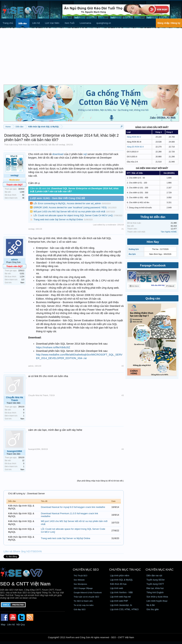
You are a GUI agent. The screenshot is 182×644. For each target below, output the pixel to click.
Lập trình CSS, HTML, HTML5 (124, 609)
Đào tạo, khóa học (155, 588)
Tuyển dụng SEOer (156, 580)
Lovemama (85, 23)
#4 (123, 449)
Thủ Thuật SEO (80, 576)
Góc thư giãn (153, 609)
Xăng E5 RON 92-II (135, 147)
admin (14, 259)
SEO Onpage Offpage (83, 588)
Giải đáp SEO (80, 609)
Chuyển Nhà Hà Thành (14, 399)
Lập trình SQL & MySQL (121, 580)
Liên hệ (36, 23)
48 (23, 198)
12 (23, 461)
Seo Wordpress (80, 584)
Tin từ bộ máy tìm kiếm (84, 605)
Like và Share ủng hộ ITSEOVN (23, 551)
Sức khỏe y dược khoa (157, 597)
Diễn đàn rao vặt (154, 576)
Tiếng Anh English (155, 593)
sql (85, 154)
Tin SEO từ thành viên (83, 601)
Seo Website (79, 580)
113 (23, 280)
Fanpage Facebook (153, 265)
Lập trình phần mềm (120, 576)
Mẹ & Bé (151, 605)
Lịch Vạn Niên (52, 23)
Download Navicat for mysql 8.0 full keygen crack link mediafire (73, 507)
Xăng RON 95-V (134, 137)
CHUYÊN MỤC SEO (86, 570)
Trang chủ (8, 23)
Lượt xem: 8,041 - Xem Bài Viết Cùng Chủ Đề (57, 198)
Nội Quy (21, 625)
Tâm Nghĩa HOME (169, 232)
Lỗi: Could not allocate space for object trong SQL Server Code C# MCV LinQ (73, 215)
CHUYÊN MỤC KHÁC (160, 570)
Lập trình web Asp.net (120, 597)
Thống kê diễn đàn (153, 217)
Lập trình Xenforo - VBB (121, 593)
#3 (123, 395)
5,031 (22, 274)
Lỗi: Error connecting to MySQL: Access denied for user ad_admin (67, 203)
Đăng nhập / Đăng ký (169, 23)
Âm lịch (132, 254)
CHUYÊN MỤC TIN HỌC (125, 570)
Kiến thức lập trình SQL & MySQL (33, 145)
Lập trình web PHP (119, 601)
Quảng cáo (153, 298)
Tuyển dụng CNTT (155, 584)
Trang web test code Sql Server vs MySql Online (58, 219)
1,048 (22, 192)
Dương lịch (134, 249)
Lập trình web (117, 588)
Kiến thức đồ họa (118, 584)
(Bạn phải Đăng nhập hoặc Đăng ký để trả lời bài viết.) (100, 481)
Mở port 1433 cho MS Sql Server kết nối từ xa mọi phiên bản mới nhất (69, 212)
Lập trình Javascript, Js (121, 605)
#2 (123, 366)
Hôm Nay (153, 242)
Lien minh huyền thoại (157, 601)
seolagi (62, 145)
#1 (123, 229)
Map (3, 625)
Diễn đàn (23, 23)
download (58, 154)
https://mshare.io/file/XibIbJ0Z (53, 347)
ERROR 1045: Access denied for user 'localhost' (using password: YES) (70, 207)
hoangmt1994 (14, 451)
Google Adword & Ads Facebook (88, 593)
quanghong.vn (104, 23)
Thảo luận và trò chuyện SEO (86, 597)
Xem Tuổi (69, 23)
